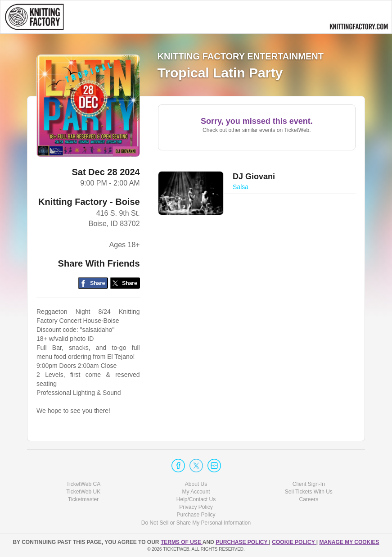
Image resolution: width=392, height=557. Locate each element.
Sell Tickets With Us (309, 492)
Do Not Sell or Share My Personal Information (196, 523)
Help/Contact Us (196, 499)
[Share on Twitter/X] (125, 283)
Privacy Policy (196, 507)
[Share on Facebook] (93, 283)
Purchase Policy (196, 515)
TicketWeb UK (83, 492)
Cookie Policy (294, 542)
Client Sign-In (309, 484)
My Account (196, 492)
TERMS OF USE (182, 542)
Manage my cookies (349, 542)
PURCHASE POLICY (242, 542)
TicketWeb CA (83, 484)
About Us (196, 484)
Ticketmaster (83, 499)
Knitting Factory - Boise (89, 202)
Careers (309, 499)
